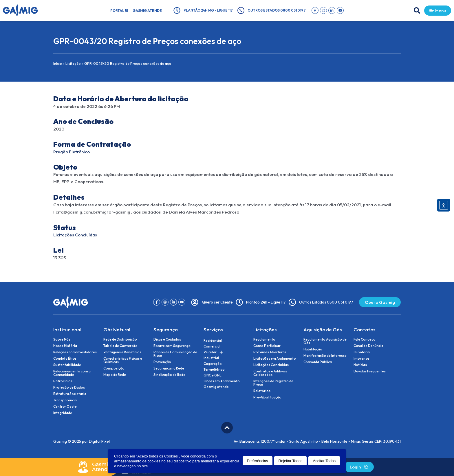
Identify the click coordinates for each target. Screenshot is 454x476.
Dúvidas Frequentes (370, 371)
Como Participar (267, 346)
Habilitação (313, 349)
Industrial (211, 358)
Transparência (65, 400)
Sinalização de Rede (169, 375)
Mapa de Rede (115, 375)
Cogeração (213, 364)
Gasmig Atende (147, 11)
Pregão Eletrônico (72, 152)
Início (58, 63)
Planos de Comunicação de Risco (175, 354)
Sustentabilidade (67, 365)
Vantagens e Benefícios (122, 352)
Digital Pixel (99, 441)
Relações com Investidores (75, 352)
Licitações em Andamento (275, 359)
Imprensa (361, 359)
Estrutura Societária (70, 394)
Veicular (213, 352)
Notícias (360, 365)
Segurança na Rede (169, 368)
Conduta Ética (65, 359)
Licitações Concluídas (76, 235)
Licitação (74, 63)
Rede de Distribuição (120, 339)
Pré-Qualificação (267, 397)
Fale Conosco (365, 339)
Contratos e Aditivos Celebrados (270, 373)
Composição (114, 368)
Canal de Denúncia (368, 346)
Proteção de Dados (69, 387)
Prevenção (162, 362)
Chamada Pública (318, 362)
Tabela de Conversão (120, 346)
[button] (416, 10)
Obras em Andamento (222, 381)
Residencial (213, 340)
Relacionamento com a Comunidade (72, 373)
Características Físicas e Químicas (123, 360)
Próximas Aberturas (270, 352)
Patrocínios (63, 381)
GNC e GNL (213, 375)
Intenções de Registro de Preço (273, 383)
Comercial (212, 346)
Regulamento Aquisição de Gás (325, 341)
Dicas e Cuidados (167, 339)
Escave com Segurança (172, 346)
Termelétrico (214, 369)
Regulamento (264, 339)
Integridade (63, 413)
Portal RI (119, 11)
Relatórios (262, 391)
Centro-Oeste (65, 407)
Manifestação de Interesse (325, 356)
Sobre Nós (62, 339)
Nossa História (65, 346)
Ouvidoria (362, 352)
